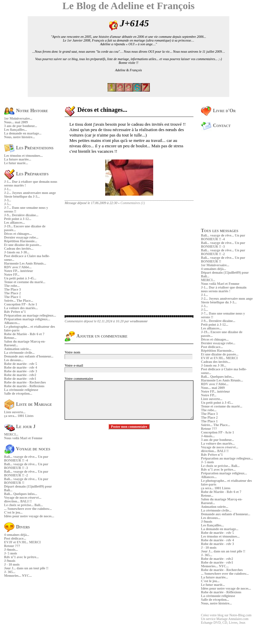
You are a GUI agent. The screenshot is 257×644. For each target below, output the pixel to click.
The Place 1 (12, 297)
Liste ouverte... (15, 412)
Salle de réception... (18, 393)
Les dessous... (14, 360)
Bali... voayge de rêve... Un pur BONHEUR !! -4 (26, 459)
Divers (17, 527)
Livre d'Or (218, 111)
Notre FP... (12, 275)
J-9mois (10, 561)
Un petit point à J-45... (20, 278)
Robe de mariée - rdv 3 (20, 371)
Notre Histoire (26, 111)
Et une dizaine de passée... (23, 245)
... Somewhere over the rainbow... (28, 509)
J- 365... (10, 572)
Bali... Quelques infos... (21, 494)
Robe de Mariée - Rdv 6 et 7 (24, 334)
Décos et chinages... (18, 234)
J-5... (8, 204)
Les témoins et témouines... (23, 156)
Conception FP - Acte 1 (21, 304)
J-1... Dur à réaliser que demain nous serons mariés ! (224, 289)
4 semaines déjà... (17, 535)
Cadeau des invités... (19, 249)
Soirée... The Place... (19, 301)
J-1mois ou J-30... (17, 252)
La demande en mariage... (23, 133)
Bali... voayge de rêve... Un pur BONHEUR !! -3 (26, 466)
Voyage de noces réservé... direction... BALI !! (23, 499)
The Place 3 (12, 289)
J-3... (8, 200)
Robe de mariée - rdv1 (20, 379)
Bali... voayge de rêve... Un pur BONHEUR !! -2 (26, 473)
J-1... (8, 189)
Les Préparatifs (26, 174)
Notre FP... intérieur (19, 271)
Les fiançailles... (16, 130)
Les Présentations (29, 148)
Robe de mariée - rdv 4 (20, 367)
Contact (216, 126)
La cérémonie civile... (19, 353)
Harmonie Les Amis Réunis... (25, 263)
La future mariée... (18, 159)
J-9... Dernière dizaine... (21, 215)
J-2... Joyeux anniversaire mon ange (30, 193)
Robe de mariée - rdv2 (20, 375)
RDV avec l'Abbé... (18, 267)
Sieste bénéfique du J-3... (22, 196)
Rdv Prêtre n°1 (15, 312)
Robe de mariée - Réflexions (24, 386)
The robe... (12, 286)
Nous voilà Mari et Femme (23, 438)
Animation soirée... (18, 349)
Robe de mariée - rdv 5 (20, 364)
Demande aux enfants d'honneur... (29, 356)
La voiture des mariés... (21, 308)
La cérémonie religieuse (21, 390)
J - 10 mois (12, 564)
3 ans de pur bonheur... (21, 126)
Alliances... (12, 323)
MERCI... (11, 434)
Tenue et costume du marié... (25, 282)
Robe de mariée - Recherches (25, 382)
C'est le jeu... (13, 512)
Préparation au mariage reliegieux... (30, 315)
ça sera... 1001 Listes (19, 416)
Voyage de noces (27, 449)
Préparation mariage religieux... (27, 319)
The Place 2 (12, 293)
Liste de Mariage (28, 404)
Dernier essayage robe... (21, 237)
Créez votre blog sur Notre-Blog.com (226, 615)
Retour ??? (12, 546)
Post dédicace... (15, 538)
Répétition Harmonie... (21, 241)
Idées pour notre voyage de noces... (29, 516)
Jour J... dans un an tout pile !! (26, 568)
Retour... (10, 338)
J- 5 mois (10, 553)
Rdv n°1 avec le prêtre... (21, 557)
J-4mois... (11, 550)
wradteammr (139, 321)
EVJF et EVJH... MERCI (22, 542)
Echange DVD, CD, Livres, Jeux (223, 623)
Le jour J (20, 427)
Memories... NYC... (18, 576)
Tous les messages (219, 231)
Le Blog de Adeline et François (129, 6)
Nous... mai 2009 (16, 122)
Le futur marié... (16, 163)
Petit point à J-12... (18, 219)
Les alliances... (15, 222)
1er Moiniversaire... (18, 118)
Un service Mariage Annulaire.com (225, 619)
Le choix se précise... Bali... (23, 505)
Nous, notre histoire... (19, 137)
